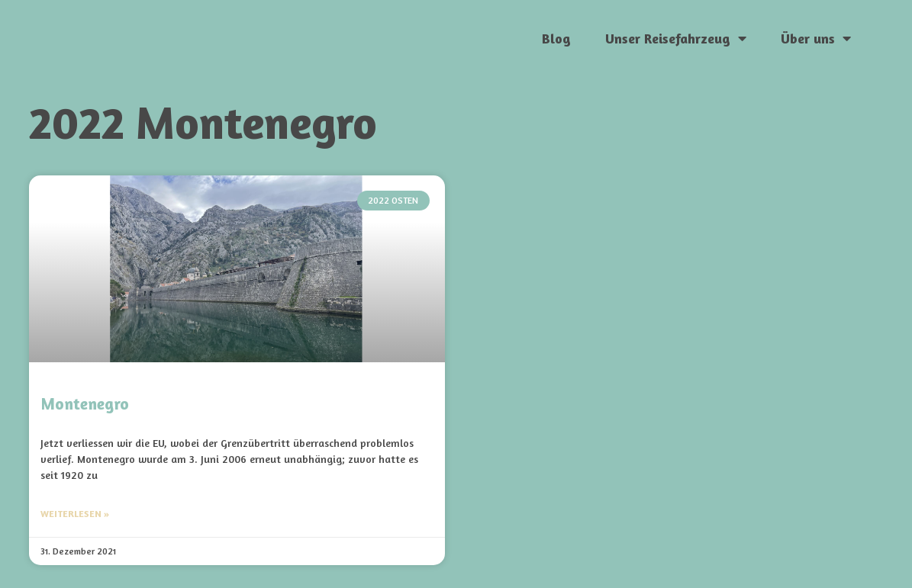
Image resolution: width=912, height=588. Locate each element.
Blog (556, 38)
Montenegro (85, 404)
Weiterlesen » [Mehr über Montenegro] (75, 514)
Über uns (816, 38)
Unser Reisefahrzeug (676, 38)
